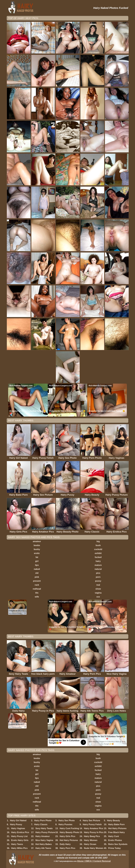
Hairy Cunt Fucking (69, 828)
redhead (37, 589)
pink (37, 577)
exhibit (98, 553)
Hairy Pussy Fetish (92, 824)
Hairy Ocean (90, 844)
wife (37, 597)
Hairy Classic (41, 824)
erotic (37, 553)
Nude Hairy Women (94, 848)
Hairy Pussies (65, 824)
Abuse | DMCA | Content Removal (94, 861)
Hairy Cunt (114, 836)
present (37, 581)
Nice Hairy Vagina (44, 840)
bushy (37, 549)
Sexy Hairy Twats (44, 828)
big (98, 541)
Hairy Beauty (114, 820)
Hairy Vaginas (18, 828)
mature (98, 565)
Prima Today (114, 848)
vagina (98, 593)
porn (98, 577)
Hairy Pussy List (19, 836)
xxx (98, 597)
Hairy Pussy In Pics (94, 832)
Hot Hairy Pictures (117, 828)
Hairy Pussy (16, 824)
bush (98, 545)
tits (37, 593)
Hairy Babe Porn (116, 824)
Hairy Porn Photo (43, 820)
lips (37, 565)
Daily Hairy (65, 844)
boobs (37, 545)
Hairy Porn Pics (67, 848)
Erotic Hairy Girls (20, 840)
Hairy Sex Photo (67, 820)
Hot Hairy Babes (44, 844)
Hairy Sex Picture (91, 820)
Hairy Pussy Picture (45, 832)
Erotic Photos (115, 840)
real (98, 585)
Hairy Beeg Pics (92, 836)
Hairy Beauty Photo (69, 832)
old (37, 573)
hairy (98, 561)
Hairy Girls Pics (67, 836)
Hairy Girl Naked (18, 820)
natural (98, 569)
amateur (37, 541)
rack (37, 585)
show (98, 589)
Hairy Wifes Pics (19, 848)
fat (37, 557)
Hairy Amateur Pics (94, 828)
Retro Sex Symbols (118, 844)
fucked (98, 557)
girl (37, 561)
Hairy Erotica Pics (20, 832)
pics (98, 573)
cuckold (98, 549)
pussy (98, 581)
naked (37, 569)
